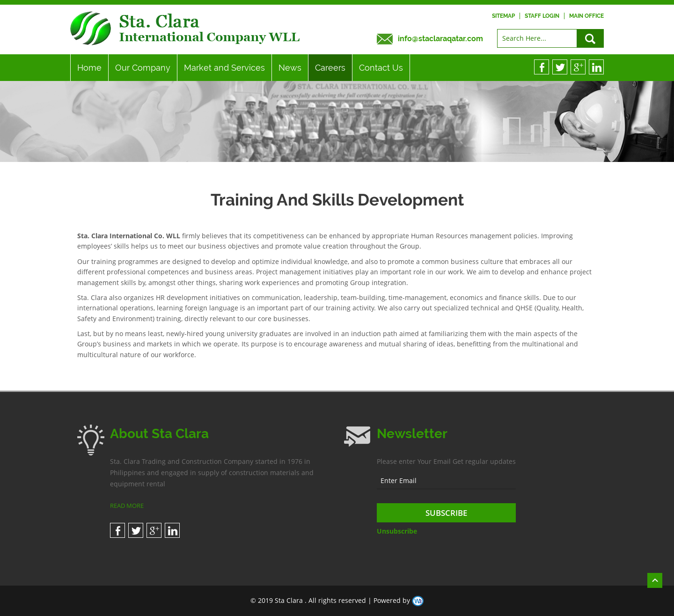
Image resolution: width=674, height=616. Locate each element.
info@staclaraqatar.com (440, 39)
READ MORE (127, 506)
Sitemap (503, 16)
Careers (330, 68)
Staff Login (542, 16)
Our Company (143, 68)
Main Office (586, 16)
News (290, 68)
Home (89, 68)
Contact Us (381, 68)
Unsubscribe (397, 531)
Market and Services (224, 68)
